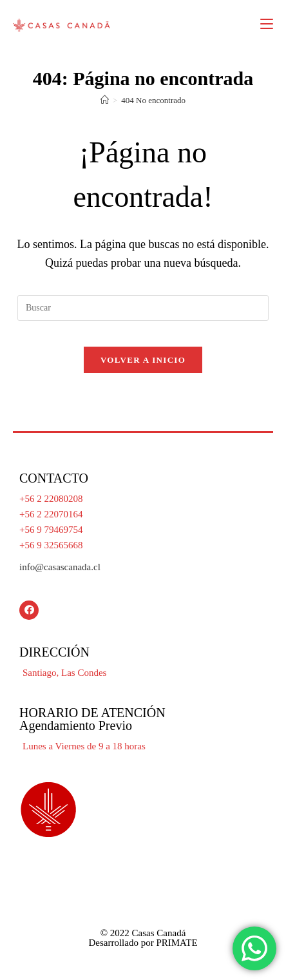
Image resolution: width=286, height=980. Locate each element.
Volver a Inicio (143, 360)
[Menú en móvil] (267, 24)
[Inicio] (105, 100)
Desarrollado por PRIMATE (143, 943)
